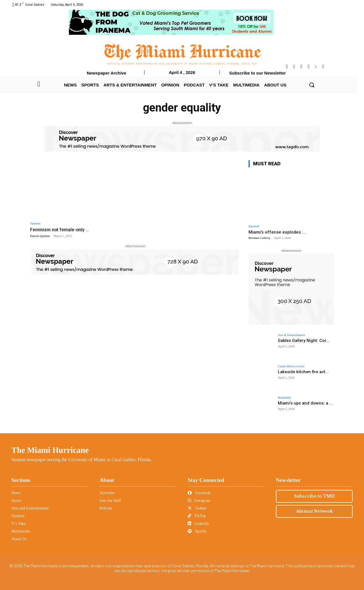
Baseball (254, 226)
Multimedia (21, 531)
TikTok (197, 516)
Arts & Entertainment (291, 335)
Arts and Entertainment (30, 508)
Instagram (199, 501)
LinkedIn (198, 524)
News (16, 493)
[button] (312, 85)
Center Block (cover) (291, 366)
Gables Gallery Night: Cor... (303, 341)
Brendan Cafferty (259, 238)
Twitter (197, 508)
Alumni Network (314, 511)
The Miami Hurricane (50, 450)
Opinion (35, 223)
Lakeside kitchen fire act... (302, 372)
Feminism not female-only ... (61, 230)
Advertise (107, 493)
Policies (106, 508)
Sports (16, 501)
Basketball (284, 398)
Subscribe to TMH (314, 496)
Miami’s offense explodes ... (277, 232)
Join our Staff (110, 501)
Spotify (197, 531)
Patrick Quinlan (40, 236)
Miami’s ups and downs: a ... (304, 403)
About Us (19, 539)
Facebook (199, 493)
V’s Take (18, 524)
